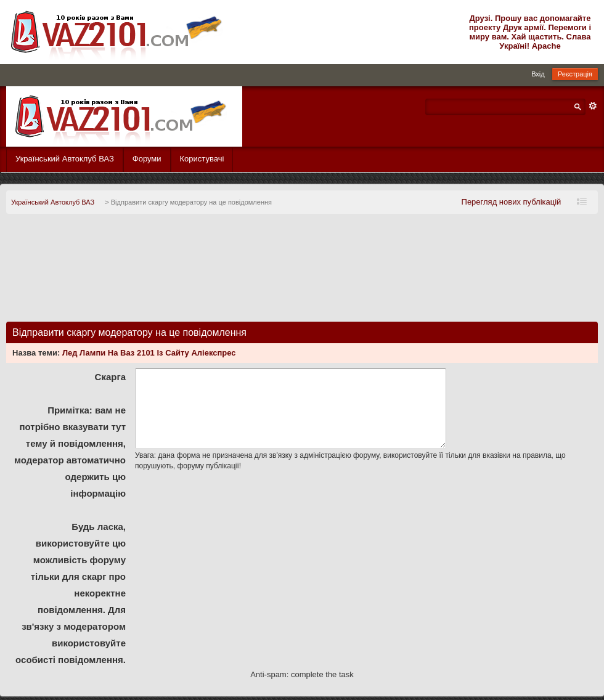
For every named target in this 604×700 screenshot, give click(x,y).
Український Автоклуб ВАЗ (65, 159)
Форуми (147, 159)
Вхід (538, 74)
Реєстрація (575, 74)
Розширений (593, 106)
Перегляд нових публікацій (512, 202)
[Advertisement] (302, 273)
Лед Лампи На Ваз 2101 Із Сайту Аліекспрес (149, 353)
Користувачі (202, 159)
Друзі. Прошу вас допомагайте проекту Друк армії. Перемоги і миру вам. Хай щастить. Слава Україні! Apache (530, 32)
